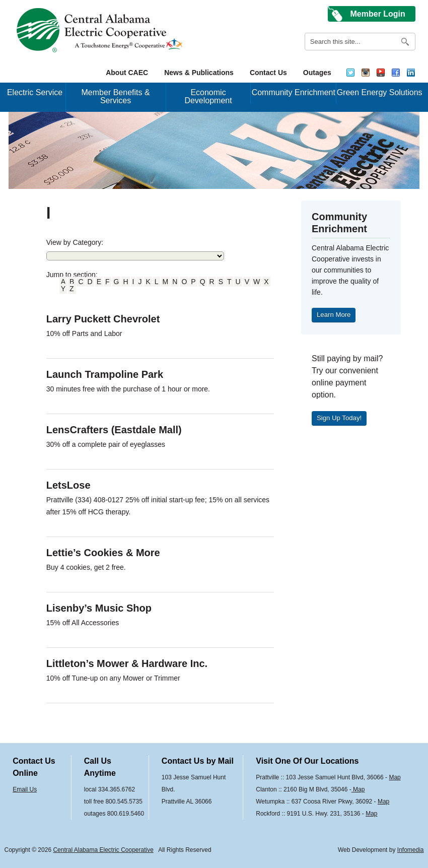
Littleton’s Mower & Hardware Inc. (127, 663)
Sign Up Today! (339, 418)
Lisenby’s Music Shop (99, 608)
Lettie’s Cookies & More (103, 553)
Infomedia (411, 850)
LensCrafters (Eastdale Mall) (114, 430)
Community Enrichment (294, 92)
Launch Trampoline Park (105, 374)
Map (395, 777)
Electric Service (35, 92)
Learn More (334, 315)
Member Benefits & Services (116, 96)
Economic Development (208, 96)
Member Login (378, 14)
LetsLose (68, 485)
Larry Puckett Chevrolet (103, 319)
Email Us (25, 789)
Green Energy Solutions (380, 92)
